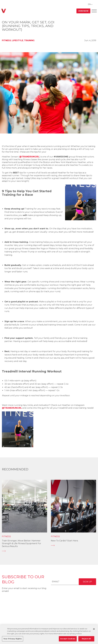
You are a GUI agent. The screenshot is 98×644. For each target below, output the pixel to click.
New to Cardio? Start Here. (65, 541)
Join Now (83, 11)
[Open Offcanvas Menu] (94, 11)
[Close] (94, 629)
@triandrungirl (29, 157)
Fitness (6, 40)
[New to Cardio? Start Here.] (73, 545)
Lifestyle (18, 40)
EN (89, 4)
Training (29, 40)
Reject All (86, 639)
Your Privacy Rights (13, 639)
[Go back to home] (4, 11)
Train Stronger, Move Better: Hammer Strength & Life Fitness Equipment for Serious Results (22, 543)
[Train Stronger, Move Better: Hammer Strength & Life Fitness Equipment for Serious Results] (24, 551)
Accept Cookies (68, 639)
